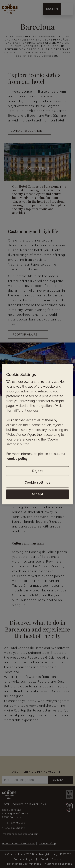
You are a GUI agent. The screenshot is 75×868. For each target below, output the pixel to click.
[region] (37, 434)
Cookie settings (37, 483)
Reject (37, 471)
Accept (37, 494)
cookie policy (17, 459)
